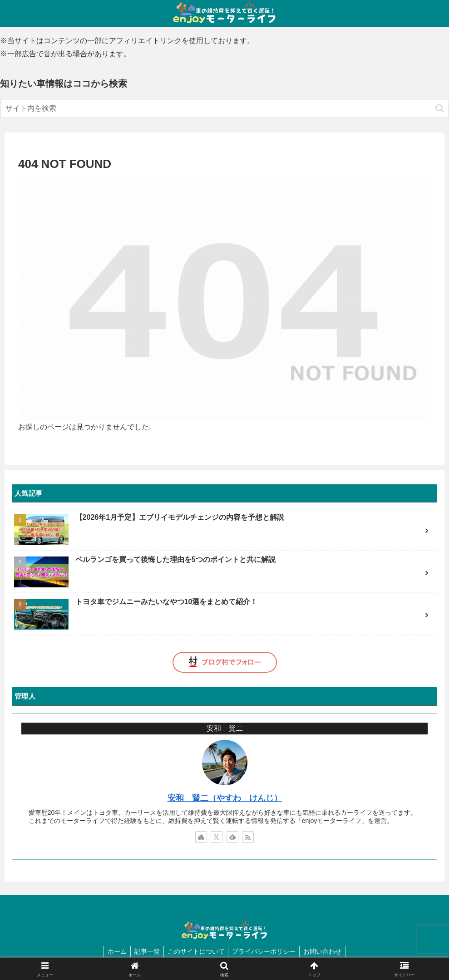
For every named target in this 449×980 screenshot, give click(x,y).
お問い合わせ (326, 951)
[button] (440, 108)
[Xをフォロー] (217, 837)
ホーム (113, 951)
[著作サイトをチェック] (201, 837)
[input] (224, 108)
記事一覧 (145, 951)
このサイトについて (196, 951)
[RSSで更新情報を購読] (248, 837)
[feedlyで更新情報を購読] (232, 837)
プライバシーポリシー (266, 951)
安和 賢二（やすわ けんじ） (225, 798)
